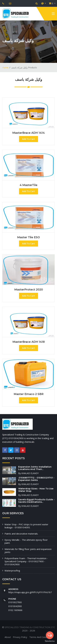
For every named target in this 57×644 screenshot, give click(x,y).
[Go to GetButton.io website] (50, 641)
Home (5, 67)
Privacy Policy (20, 637)
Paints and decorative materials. (21, 534)
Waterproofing (12, 571)
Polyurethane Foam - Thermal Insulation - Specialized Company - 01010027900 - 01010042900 (26, 561)
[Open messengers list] (50, 635)
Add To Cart (28, 139)
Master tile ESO (28, 237)
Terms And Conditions (41, 637)
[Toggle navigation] (53, 14)
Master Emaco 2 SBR (29, 394)
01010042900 (15, 606)
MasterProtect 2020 (29, 290)
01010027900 (15, 602)
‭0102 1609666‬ (15, 610)
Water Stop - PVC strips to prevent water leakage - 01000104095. (26, 526)
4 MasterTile (28, 185)
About (8, 637)
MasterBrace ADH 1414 (28, 133)
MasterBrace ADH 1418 (29, 342)
